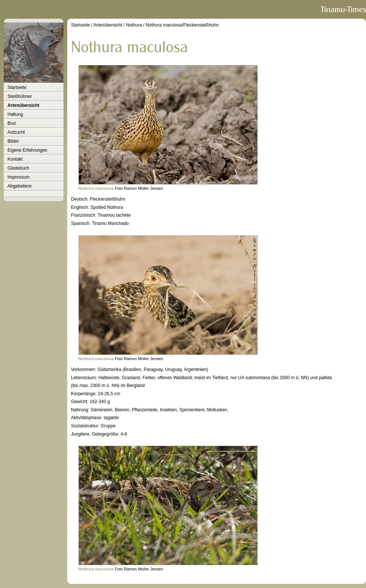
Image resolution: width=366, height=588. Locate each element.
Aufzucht (16, 132)
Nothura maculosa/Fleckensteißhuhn (182, 25)
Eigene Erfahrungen (27, 150)
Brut (12, 123)
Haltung (15, 114)
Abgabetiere (20, 186)
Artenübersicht (23, 105)
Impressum (18, 177)
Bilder (13, 141)
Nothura (134, 25)
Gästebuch (18, 168)
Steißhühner (20, 96)
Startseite (17, 87)
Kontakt (15, 159)
